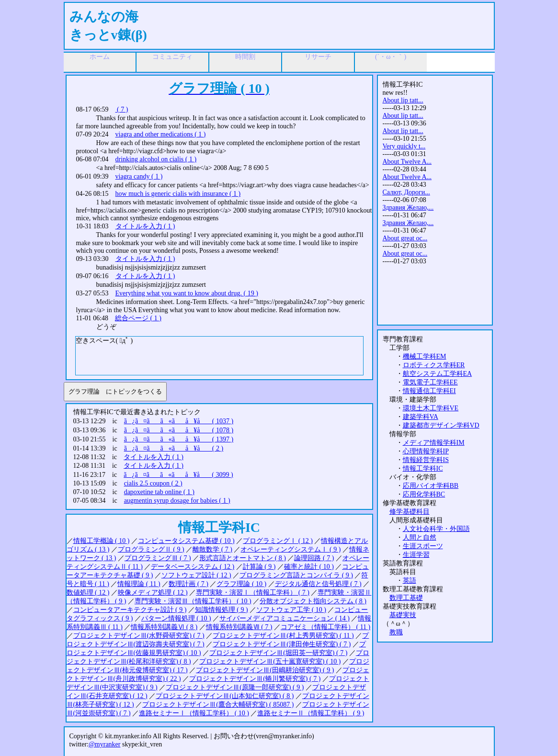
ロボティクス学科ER (434, 365)
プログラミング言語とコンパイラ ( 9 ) (296, 575)
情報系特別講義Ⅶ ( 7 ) (239, 627)
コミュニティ (172, 57)
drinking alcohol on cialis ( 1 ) (156, 159)
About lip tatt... (403, 100)
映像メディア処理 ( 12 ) (153, 592)
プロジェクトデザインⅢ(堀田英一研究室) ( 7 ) (278, 653)
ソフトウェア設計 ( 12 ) (196, 575)
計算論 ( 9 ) (259, 567)
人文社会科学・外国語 (436, 529)
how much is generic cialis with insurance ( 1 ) (178, 194)
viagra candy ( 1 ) (139, 176)
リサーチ (318, 57)
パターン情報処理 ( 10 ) (176, 618)
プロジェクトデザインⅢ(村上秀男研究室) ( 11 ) (283, 636)
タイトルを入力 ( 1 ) (145, 226)
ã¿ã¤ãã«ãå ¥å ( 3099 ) (178, 475)
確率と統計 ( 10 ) (309, 567)
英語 (410, 581)
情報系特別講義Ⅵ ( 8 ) (164, 627)
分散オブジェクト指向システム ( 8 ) (313, 601)
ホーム (100, 57)
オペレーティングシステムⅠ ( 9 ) (290, 549)
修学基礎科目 (410, 512)
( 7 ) (122, 109)
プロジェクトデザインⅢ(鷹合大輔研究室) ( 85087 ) (218, 705)
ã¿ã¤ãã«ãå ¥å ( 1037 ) (179, 421)
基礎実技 (403, 615)
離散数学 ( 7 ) (212, 549)
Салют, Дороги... (406, 192)
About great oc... (405, 238)
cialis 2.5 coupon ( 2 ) (153, 483)
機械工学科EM (425, 356)
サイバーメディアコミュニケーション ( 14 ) (285, 618)
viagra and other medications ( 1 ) (161, 134)
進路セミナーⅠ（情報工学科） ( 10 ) (194, 713)
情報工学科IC (423, 468)
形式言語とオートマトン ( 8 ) (243, 558)
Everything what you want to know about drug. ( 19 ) (187, 293)
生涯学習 (416, 555)
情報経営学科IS (426, 460)
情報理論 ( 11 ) (139, 584)
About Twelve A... (407, 162)
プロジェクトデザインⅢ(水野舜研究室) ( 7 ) (139, 636)
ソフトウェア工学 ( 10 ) (291, 610)
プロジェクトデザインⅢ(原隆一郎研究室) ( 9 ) (235, 687)
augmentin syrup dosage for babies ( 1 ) (177, 501)
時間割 (245, 57)
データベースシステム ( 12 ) (193, 567)
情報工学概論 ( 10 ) (102, 541)
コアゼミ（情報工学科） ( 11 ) (325, 627)
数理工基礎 (406, 598)
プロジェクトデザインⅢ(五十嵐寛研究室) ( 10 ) (270, 661)
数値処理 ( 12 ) (88, 592)
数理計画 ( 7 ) (188, 584)
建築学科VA (421, 417)
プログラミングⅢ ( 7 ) (158, 558)
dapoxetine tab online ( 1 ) (159, 492)
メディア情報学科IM (434, 443)
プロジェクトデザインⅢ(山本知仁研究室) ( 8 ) (225, 696)
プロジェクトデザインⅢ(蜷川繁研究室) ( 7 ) (255, 679)
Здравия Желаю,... (408, 208)
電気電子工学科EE (430, 382)
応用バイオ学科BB (431, 486)
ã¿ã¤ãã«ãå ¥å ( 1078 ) (179, 430)
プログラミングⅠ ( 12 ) (278, 541)
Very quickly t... (404, 146)
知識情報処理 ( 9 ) (222, 610)
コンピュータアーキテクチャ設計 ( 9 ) (130, 610)
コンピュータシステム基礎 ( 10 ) (186, 541)
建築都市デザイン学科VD (441, 425)
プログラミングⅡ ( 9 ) (151, 549)
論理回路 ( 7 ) (314, 558)
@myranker (105, 744)
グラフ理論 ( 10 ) (241, 584)
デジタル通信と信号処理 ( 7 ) (318, 584)
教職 (396, 632)
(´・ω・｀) (391, 57)
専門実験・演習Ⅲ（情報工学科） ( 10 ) (193, 601)
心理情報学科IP (426, 451)
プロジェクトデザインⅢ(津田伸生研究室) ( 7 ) (282, 644)
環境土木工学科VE (431, 408)
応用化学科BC (424, 494)
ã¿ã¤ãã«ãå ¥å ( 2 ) (174, 448)
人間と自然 (420, 537)
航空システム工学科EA (438, 374)
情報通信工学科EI (429, 391)
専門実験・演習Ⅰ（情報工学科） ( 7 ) (253, 592)
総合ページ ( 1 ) (138, 318)
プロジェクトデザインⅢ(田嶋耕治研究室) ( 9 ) (265, 670)
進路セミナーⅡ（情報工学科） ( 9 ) (311, 713)
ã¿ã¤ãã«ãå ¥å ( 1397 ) (179, 439)
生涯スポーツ (423, 546)
